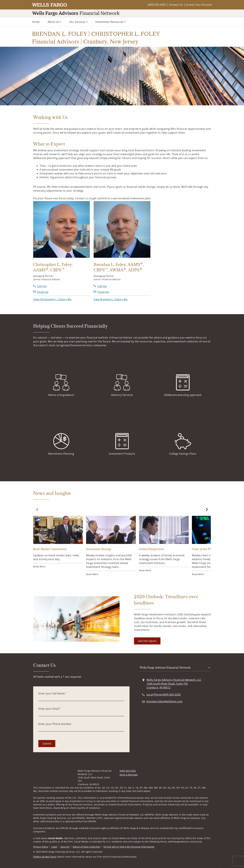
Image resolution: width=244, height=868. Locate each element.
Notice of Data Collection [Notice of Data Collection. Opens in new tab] (86, 847)
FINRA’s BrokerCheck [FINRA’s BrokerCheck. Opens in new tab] (45, 857)
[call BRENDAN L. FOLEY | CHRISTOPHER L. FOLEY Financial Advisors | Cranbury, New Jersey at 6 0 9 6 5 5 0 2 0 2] (164, 695)
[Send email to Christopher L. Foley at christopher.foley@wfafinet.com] (41, 292)
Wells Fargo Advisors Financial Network (165, 668)
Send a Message (129, 775)
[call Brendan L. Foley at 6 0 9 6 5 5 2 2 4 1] (100, 286)
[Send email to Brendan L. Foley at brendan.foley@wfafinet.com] (101, 292)
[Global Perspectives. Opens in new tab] (164, 544)
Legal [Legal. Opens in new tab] (54, 847)
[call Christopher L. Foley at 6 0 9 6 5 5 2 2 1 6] (40, 286)
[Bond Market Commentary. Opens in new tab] (58, 542)
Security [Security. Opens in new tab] (65, 847)
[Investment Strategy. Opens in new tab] (111, 546)
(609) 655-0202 (157, 5)
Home (36, 22)
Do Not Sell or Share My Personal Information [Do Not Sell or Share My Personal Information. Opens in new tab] (129, 847)
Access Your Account (199, 5)
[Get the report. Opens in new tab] (147, 641)
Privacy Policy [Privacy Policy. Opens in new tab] (41, 847)
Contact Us (176, 5)
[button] (52, 299)
